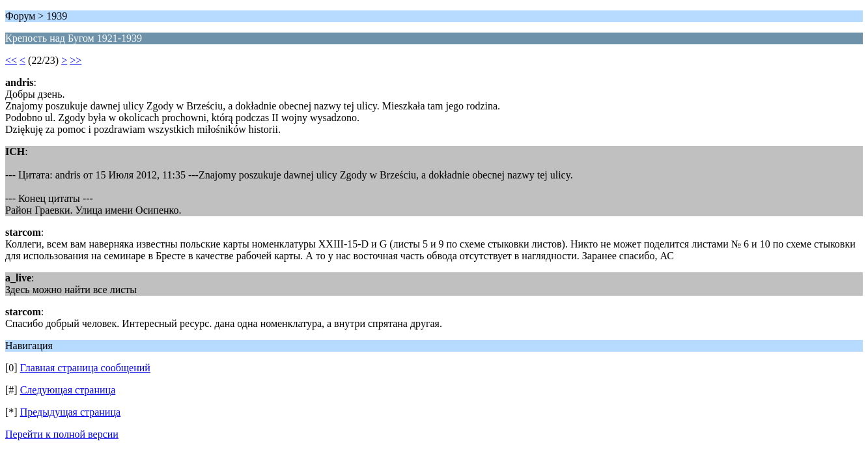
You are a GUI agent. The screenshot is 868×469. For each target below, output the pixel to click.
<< (11, 60)
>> (76, 60)
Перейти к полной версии (62, 434)
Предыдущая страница (70, 412)
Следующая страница (68, 390)
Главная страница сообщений (85, 368)
